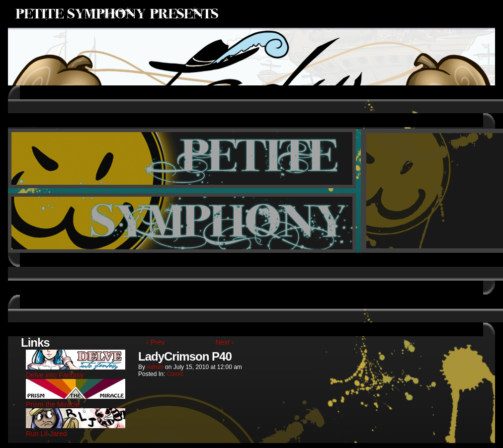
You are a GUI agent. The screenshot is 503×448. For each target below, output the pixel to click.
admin (155, 367)
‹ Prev (155, 342)
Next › (224, 342)
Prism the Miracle (76, 400)
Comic (175, 374)
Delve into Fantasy (76, 371)
